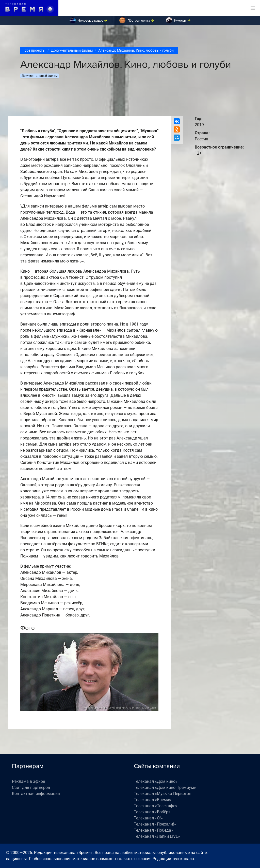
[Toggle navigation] (253, 8)
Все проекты (35, 50)
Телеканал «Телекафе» (156, 806)
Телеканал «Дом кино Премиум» (165, 788)
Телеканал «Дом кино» (156, 781)
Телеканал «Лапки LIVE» (157, 836)
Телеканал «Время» (152, 800)
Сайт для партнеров (31, 788)
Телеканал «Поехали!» (155, 824)
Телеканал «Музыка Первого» (162, 794)
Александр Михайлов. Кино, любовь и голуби (136, 50)
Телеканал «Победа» (153, 830)
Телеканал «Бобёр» (152, 812)
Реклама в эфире (28, 781)
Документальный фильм (72, 50)
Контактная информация (36, 794)
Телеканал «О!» (148, 818)
